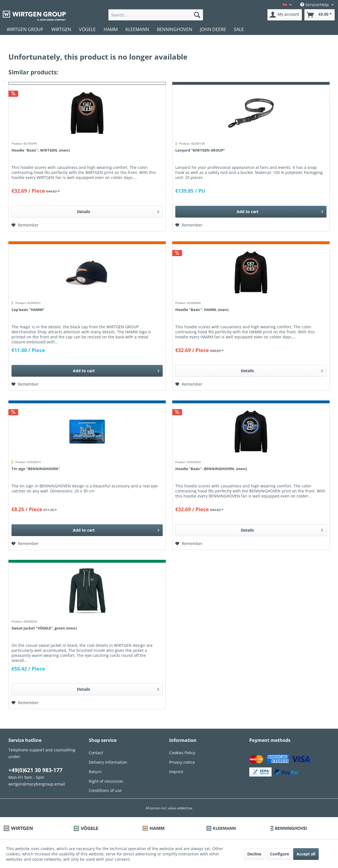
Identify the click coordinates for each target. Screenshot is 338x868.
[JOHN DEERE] (213, 29)
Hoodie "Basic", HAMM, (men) (202, 310)
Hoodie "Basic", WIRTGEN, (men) (41, 150)
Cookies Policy (182, 753)
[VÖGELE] (87, 29)
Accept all (306, 854)
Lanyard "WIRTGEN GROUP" (200, 150)
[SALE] (239, 29)
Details (118, 211)
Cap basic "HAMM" (28, 310)
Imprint (176, 772)
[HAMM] (111, 29)
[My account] (285, 15)
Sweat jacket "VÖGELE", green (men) (44, 628)
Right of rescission (106, 781)
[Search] (197, 15)
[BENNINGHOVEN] (174, 29)
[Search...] (156, 15)
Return (95, 772)
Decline (254, 854)
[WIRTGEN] (61, 29)
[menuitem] (156, 15)
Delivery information (108, 762)
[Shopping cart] (320, 15)
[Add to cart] (251, 212)
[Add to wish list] (25, 225)
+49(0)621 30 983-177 (35, 770)
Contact (96, 753)
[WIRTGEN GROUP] (25, 29)
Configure (279, 854)
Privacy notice (182, 762)
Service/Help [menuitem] (315, 5)
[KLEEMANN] (137, 29)
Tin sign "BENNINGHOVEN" (36, 469)
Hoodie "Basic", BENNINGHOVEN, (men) (211, 469)
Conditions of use (105, 790)
